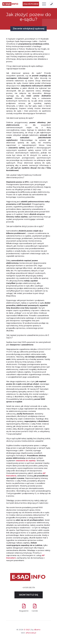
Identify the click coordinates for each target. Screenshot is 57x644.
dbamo (37, 630)
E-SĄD (27, 630)
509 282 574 (29, 587)
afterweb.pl (31, 633)
